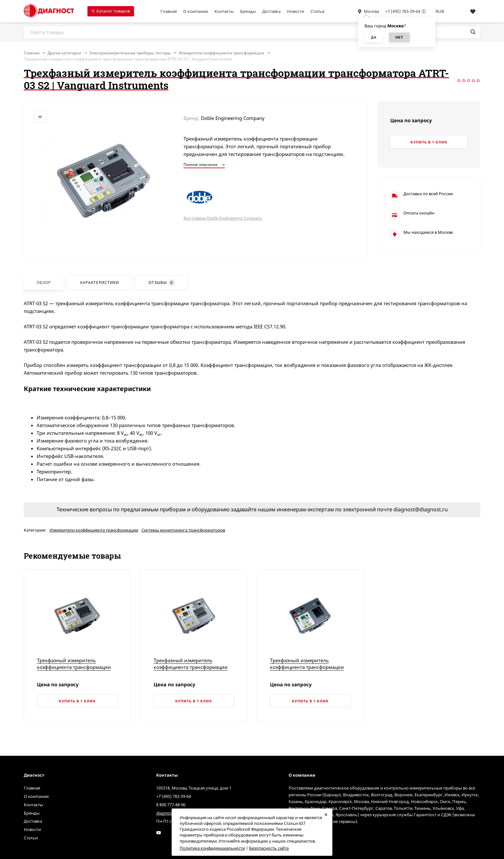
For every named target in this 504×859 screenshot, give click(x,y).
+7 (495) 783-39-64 (403, 11)
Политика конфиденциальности (212, 848)
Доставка (271, 11)
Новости (296, 11)
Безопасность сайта (269, 848)
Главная (169, 11)
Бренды (248, 11)
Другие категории (64, 53)
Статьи (317, 11)
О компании (196, 11)
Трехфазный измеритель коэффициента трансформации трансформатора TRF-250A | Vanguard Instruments (191, 670)
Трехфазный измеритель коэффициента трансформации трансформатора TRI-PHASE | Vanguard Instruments (307, 670)
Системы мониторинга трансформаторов (183, 530)
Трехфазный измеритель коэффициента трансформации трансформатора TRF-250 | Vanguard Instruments (74, 670)
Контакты (224, 11)
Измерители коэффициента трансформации (221, 53)
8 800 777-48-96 (171, 805)
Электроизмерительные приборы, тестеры (130, 53)
